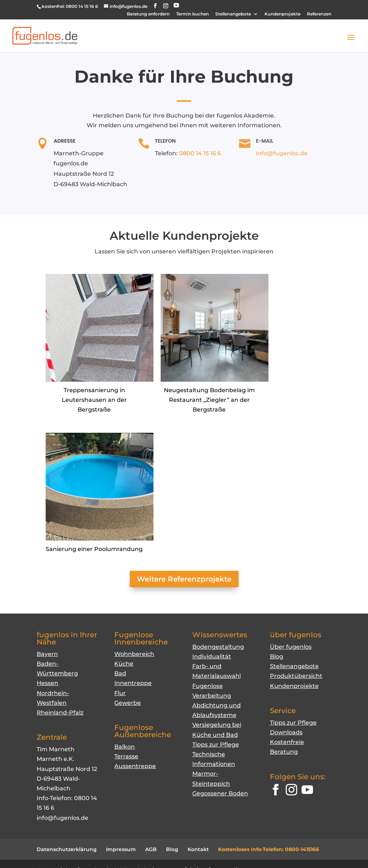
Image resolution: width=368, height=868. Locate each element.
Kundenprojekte (282, 14)
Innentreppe (133, 683)
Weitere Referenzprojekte (184, 579)
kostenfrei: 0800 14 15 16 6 (70, 6)
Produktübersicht (296, 676)
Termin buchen (192, 14)
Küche (124, 664)
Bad (120, 673)
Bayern (47, 654)
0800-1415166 (302, 849)
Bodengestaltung (218, 647)
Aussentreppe (135, 766)
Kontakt (198, 849)
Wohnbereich (134, 654)
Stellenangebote (233, 14)
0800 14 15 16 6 (200, 153)
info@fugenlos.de (282, 153)
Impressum (121, 849)
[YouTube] (176, 6)
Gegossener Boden (220, 793)
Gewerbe (128, 703)
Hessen (47, 683)
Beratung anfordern (148, 14)
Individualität (212, 656)
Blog (277, 656)
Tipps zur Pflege (216, 745)
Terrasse (126, 756)
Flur (120, 693)
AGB (151, 849)
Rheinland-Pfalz (60, 713)
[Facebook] (276, 791)
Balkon (125, 747)
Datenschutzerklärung (67, 849)
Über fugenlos (291, 647)
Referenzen (319, 14)
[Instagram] (291, 791)
